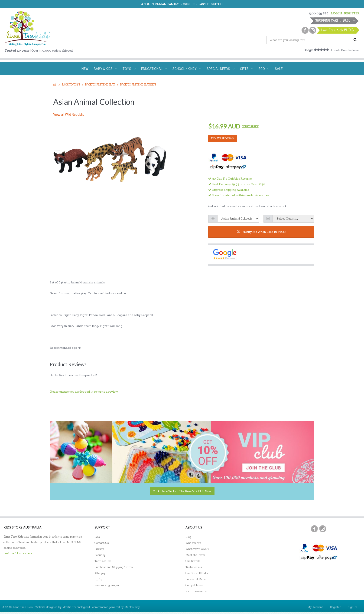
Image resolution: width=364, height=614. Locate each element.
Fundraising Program (108, 585)
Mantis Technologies (75, 607)
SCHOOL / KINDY (187, 69)
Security (100, 555)
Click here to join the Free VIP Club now (182, 491)
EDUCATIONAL (154, 69)
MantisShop (132, 607)
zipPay (99, 579)
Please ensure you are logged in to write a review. (84, 392)
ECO (264, 69)
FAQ (97, 537)
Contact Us (102, 543)
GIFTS (247, 69)
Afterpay (100, 573)
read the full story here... (19, 553)
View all (69, 115)
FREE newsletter (197, 591)
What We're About (197, 549)
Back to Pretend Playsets (138, 85)
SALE (279, 69)
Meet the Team (195, 555)
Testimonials (194, 567)
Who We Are (193, 543)
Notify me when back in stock (261, 232)
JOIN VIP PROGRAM (223, 138)
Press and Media (196, 579)
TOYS (129, 69)
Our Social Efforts (197, 573)
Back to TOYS (71, 85)
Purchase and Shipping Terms (114, 567)
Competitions (194, 585)
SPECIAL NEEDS (221, 69)
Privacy (99, 549)
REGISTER (352, 13)
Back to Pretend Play (100, 85)
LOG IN (336, 13)
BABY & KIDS (105, 69)
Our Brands (193, 561)
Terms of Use (103, 561)
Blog (188, 537)
